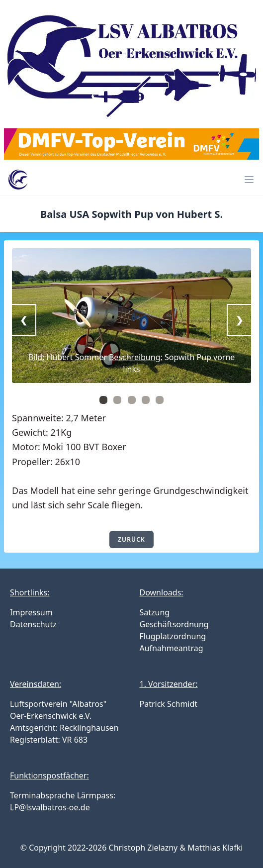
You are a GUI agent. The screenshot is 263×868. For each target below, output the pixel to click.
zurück (131, 539)
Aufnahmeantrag (172, 648)
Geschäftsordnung (174, 624)
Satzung (155, 612)
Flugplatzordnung (173, 636)
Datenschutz (33, 624)
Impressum (31, 612)
